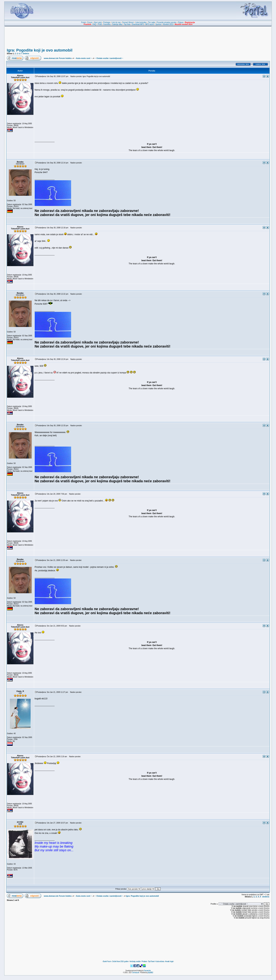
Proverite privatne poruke (167, 22)
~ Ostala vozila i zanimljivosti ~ (109, 58)
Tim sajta (152, 22)
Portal (83, 22)
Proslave (144, 961)
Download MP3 (138, 24)
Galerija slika (117, 24)
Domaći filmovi (128, 22)
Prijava (181, 22)
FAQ (94, 24)
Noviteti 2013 (168, 24)
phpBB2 (150, 973)
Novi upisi (98, 22)
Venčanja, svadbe (135, 961)
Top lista (127, 24)
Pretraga (107, 22)
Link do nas (116, 22)
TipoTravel (151, 961)
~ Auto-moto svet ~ (83, 58)
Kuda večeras (160, 961)
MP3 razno (150, 24)
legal (172, 961)
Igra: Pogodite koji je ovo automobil (40, 50)
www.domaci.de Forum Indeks (58, 58)
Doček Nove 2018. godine (120, 961)
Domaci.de (147, 971)
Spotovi (158, 24)
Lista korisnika (141, 22)
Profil (100, 24)
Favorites (107, 24)
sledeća (26, 54)
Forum (90, 22)
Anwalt (167, 961)
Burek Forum (107, 961)
